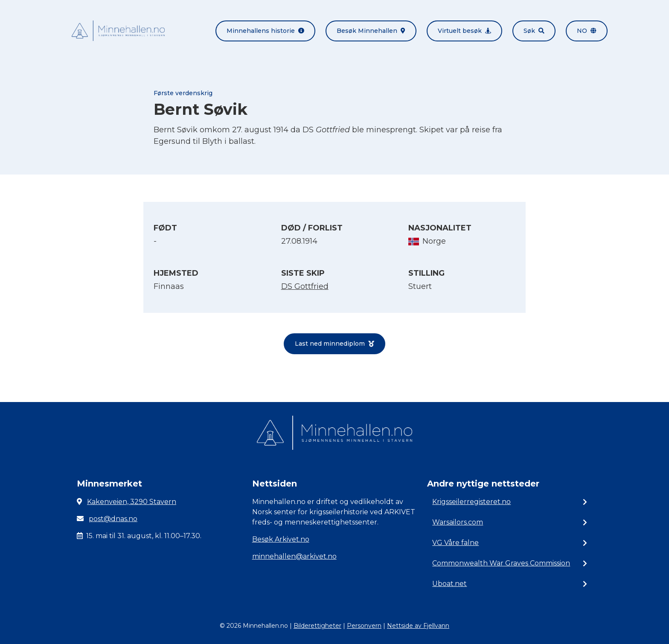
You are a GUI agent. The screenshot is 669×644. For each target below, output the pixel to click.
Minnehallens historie (265, 31)
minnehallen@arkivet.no (294, 556)
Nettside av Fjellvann (418, 626)
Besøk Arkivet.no (281, 539)
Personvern (364, 626)
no (587, 31)
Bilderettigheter (317, 626)
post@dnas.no (113, 519)
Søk (534, 31)
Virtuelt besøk (464, 31)
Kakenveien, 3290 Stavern (132, 502)
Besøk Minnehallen (371, 31)
